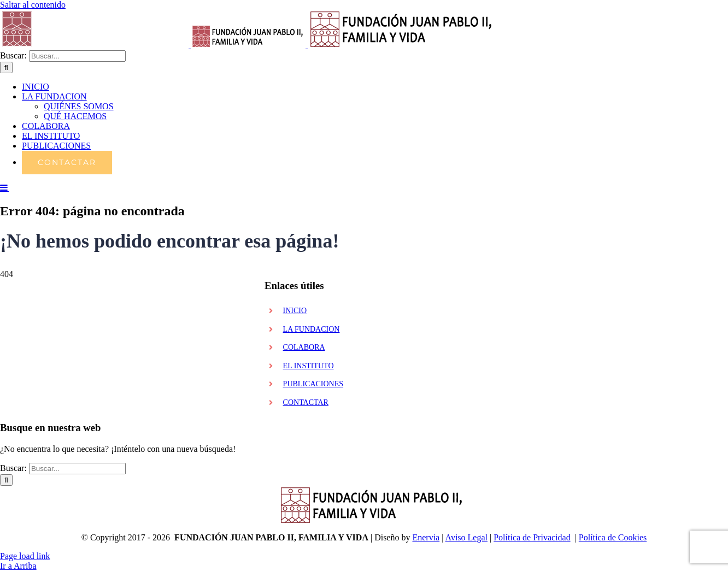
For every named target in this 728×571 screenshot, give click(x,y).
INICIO (295, 311)
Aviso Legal (466, 537)
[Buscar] (6, 67)
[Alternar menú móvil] (4, 187)
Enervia (426, 537)
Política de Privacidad (532, 537)
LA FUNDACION (312, 329)
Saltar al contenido (33, 5)
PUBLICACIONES (313, 384)
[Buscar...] (77, 56)
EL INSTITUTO (309, 366)
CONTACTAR (306, 402)
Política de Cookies (613, 537)
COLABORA (304, 347)
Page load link (25, 556)
